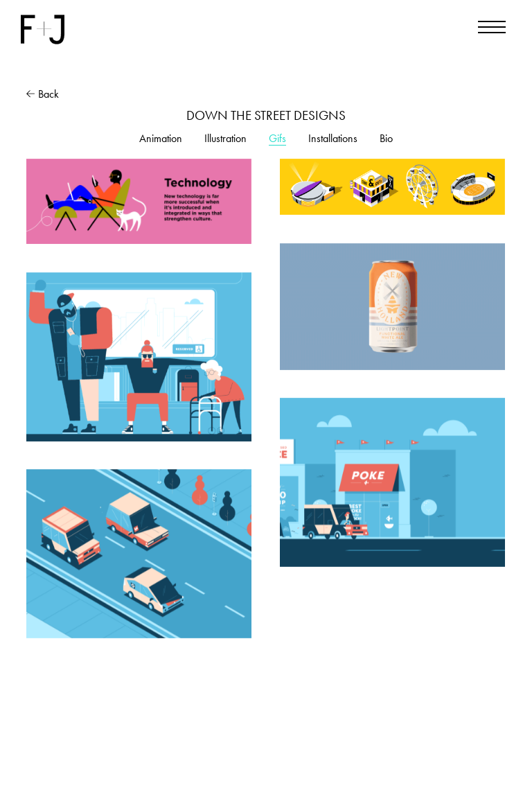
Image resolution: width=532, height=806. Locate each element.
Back (43, 94)
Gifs (277, 138)
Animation (161, 138)
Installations (333, 138)
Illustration (225, 138)
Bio (386, 138)
